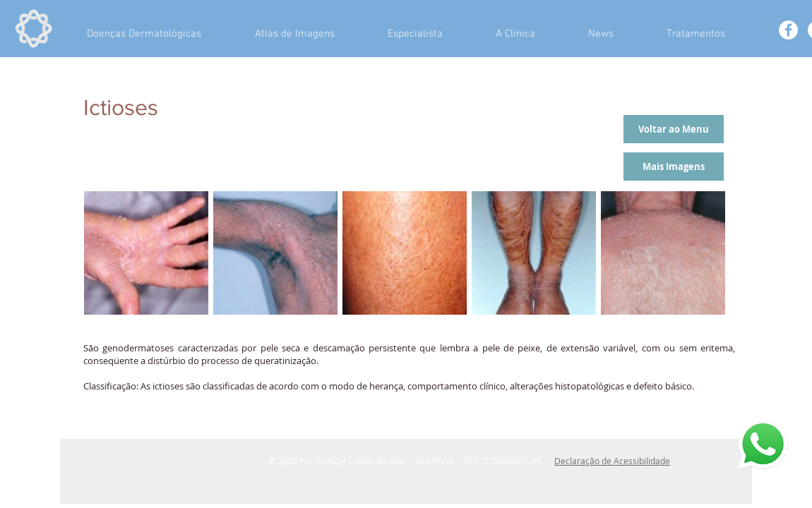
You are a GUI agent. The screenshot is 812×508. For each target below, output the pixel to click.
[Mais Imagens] (674, 167)
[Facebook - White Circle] (788, 30)
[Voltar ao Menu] (674, 129)
